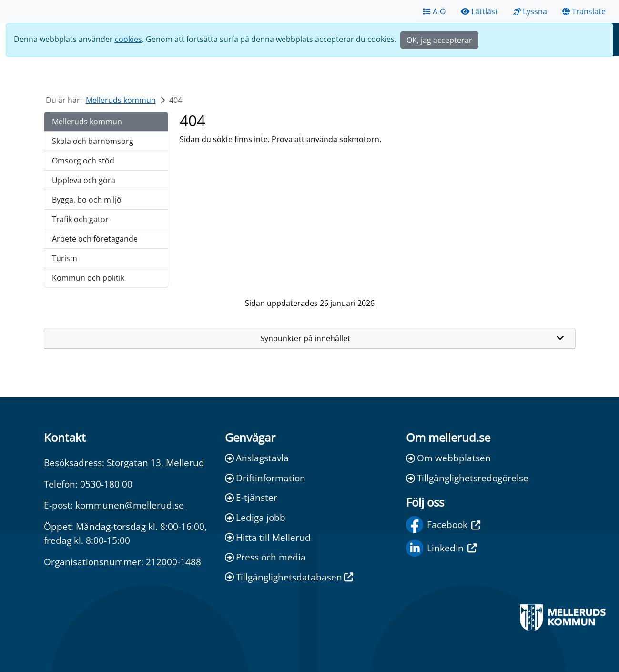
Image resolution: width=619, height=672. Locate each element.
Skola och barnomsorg (93, 141)
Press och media (265, 557)
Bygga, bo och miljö (87, 200)
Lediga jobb (255, 517)
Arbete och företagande (95, 239)
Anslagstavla (257, 458)
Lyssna (530, 11)
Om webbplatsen (448, 458)
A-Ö (434, 11)
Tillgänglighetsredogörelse (467, 478)
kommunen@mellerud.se (130, 505)
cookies (128, 39)
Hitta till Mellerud (268, 537)
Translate (584, 11)
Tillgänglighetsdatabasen (289, 577)
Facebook (443, 525)
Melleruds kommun (121, 100)
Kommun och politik (88, 278)
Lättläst (479, 11)
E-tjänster (251, 497)
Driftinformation (265, 478)
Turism (65, 258)
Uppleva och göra (84, 180)
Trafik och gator (80, 219)
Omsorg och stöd (83, 161)
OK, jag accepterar (439, 40)
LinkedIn (441, 548)
